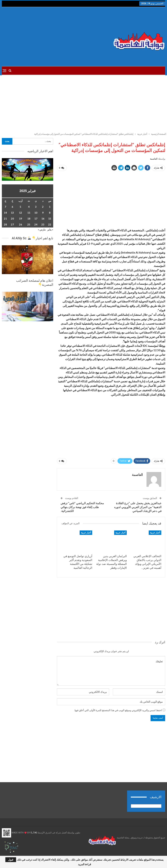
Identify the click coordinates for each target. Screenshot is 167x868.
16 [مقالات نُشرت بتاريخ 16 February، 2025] (43, 219)
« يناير (50, 230)
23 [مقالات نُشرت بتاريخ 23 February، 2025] (43, 225)
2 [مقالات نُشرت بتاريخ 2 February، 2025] (43, 207)
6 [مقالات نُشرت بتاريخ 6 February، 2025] (12, 207)
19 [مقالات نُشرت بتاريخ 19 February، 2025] (21, 219)
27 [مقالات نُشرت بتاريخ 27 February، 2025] (12, 225)
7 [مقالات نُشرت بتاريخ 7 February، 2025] (5, 207)
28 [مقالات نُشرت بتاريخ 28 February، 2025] (5, 225)
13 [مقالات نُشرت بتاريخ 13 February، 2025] (12, 213)
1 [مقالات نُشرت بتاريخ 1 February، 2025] (50, 207)
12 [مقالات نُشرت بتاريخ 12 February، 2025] (21, 213)
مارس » (42, 230)
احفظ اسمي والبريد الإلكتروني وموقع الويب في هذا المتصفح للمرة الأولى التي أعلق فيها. (118, 710)
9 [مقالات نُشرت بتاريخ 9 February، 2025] (43, 213)
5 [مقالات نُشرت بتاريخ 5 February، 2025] (21, 207)
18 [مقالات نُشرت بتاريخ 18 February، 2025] (29, 219)
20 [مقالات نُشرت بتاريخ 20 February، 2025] (12, 219)
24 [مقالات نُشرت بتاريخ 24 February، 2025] (36, 225)
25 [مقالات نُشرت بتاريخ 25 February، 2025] (29, 225)
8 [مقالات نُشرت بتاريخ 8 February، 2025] (50, 213)
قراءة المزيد (85, 864)
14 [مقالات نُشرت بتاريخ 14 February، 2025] (5, 213)
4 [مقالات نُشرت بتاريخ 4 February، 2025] (29, 207)
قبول (11, 860)
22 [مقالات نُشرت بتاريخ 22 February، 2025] (50, 225)
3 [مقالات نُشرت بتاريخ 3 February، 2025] (36, 207)
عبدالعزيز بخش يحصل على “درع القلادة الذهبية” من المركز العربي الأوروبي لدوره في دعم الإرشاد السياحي (138, 507)
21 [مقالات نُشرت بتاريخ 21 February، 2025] (5, 219)
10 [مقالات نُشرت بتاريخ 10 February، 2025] (36, 213)
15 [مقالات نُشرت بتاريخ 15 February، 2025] (50, 219)
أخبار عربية (155, 533)
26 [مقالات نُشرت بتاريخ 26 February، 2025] (21, 225)
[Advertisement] (56, 37)
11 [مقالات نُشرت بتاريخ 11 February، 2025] (29, 213)
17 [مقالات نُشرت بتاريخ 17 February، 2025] (36, 219)
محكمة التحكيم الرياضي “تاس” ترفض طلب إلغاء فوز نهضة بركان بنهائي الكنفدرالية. (82, 507)
